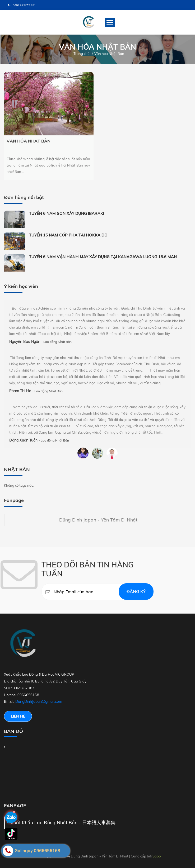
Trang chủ (82, 54)
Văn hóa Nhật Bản (29, 141)
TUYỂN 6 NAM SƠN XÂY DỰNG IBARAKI (67, 213)
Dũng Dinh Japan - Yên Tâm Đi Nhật (98, 520)
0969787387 (24, 5)
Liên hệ (18, 716)
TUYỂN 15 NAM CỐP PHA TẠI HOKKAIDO (68, 235)
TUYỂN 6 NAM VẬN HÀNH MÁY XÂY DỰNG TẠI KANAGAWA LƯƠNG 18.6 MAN (103, 257)
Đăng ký (136, 591)
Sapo (157, 856)
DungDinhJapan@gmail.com (39, 701)
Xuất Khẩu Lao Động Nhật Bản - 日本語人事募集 (63, 822)
